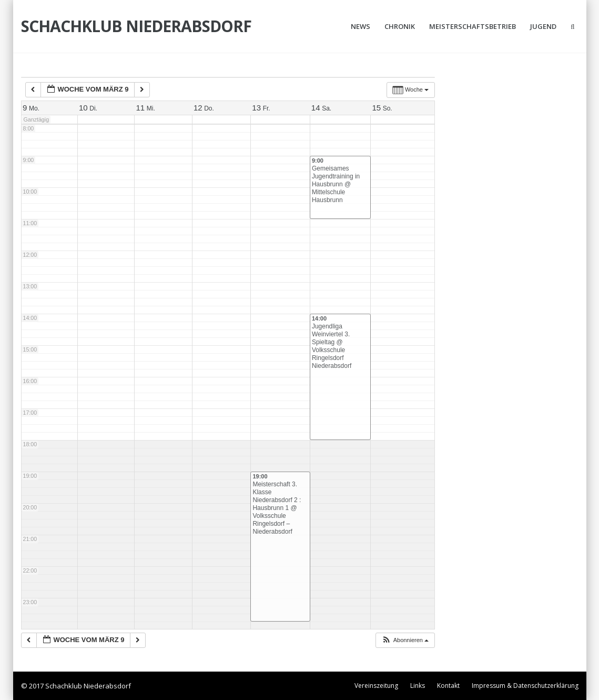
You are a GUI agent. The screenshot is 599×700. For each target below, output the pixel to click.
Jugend (543, 26)
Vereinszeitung (376, 686)
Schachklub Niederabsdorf (136, 26)
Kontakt (448, 686)
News (361, 26)
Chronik (400, 26)
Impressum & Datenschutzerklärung (525, 686)
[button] (405, 640)
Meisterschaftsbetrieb (473, 26)
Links (418, 686)
